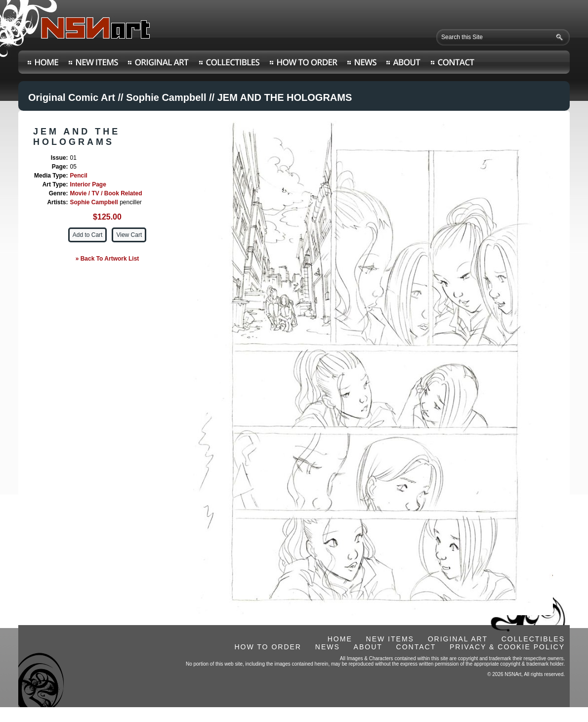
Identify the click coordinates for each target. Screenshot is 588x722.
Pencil (78, 176)
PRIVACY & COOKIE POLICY (507, 647)
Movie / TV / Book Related (106, 193)
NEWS (328, 647)
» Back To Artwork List (107, 259)
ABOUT (368, 647)
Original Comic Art (72, 97)
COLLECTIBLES (533, 639)
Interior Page (88, 184)
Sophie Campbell (166, 97)
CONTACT (416, 647)
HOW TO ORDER (268, 647)
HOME (340, 639)
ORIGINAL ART (458, 639)
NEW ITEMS (390, 639)
